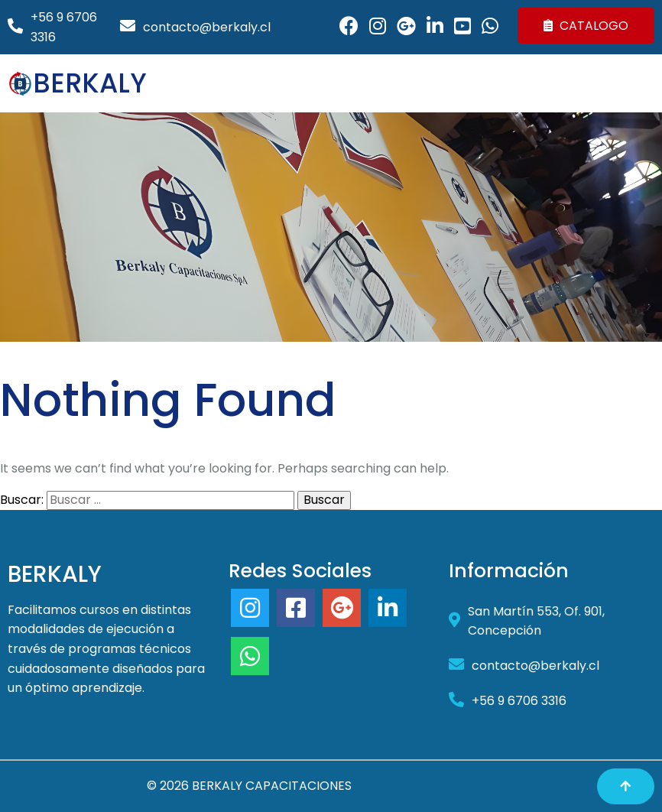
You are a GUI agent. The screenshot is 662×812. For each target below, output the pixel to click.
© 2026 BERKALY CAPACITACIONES (249, 786)
